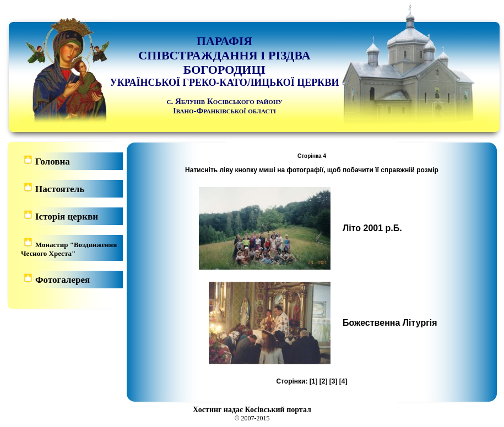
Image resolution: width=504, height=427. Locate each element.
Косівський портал (278, 410)
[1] (314, 381)
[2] (324, 381)
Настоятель (60, 189)
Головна (53, 162)
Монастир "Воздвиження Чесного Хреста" (69, 249)
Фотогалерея (63, 280)
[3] (334, 381)
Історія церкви (67, 217)
